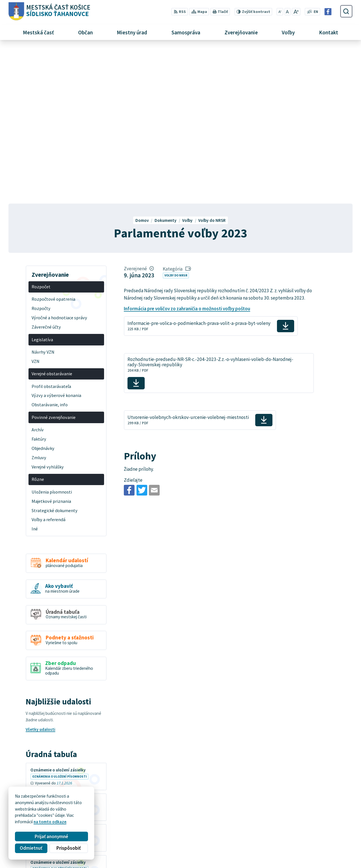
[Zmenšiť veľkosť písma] (280, 12)
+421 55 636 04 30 (283, 835)
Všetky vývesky (40, 734)
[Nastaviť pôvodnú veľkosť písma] (287, 12)
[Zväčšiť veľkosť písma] (296, 12)
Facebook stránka (283, 848)
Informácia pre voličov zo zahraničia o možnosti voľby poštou (187, 153)
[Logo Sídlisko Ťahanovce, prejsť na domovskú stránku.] (49, 11)
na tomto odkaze (50, 822)
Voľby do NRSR (176, 120)
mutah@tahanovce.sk (287, 841)
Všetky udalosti (40, 574)
